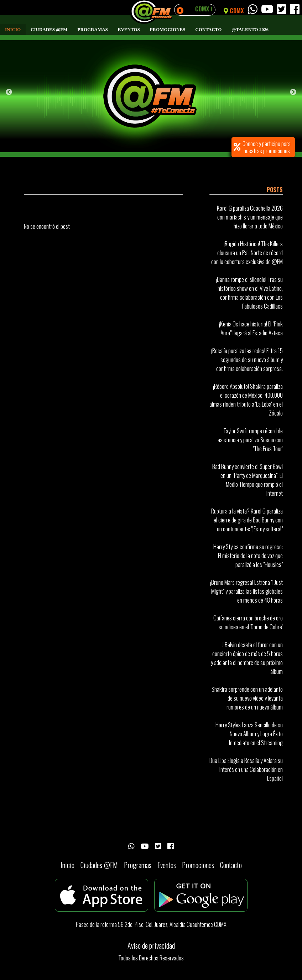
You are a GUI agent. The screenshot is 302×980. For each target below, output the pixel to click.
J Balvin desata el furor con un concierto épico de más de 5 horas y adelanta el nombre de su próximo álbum (247, 658)
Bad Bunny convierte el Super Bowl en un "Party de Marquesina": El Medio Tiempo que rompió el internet (248, 480)
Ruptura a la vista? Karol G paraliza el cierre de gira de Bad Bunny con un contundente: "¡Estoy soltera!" (247, 520)
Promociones (168, 29)
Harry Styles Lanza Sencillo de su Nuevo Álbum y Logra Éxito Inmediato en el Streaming (249, 734)
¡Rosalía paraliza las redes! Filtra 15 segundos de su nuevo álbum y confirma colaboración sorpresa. (247, 359)
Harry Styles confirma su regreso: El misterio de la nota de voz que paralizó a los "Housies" (248, 555)
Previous (9, 92)
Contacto (208, 29)
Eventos (129, 29)
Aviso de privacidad (151, 945)
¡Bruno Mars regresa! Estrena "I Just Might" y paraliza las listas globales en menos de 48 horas (246, 591)
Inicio (13, 29)
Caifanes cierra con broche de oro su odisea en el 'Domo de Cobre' (248, 622)
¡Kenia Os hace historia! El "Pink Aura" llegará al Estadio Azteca (251, 328)
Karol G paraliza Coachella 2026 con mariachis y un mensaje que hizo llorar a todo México (250, 217)
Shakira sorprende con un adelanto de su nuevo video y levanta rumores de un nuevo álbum (247, 698)
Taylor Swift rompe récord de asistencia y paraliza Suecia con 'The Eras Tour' (250, 440)
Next (293, 92)
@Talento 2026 (250, 29)
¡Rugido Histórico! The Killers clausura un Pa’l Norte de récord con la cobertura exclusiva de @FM (247, 252)
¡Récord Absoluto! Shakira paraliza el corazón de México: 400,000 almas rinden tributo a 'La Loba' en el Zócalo (246, 399)
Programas (93, 29)
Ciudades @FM (49, 29)
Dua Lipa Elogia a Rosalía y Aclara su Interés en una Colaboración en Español (246, 769)
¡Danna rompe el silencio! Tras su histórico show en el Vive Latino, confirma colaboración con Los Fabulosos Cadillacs (249, 293)
